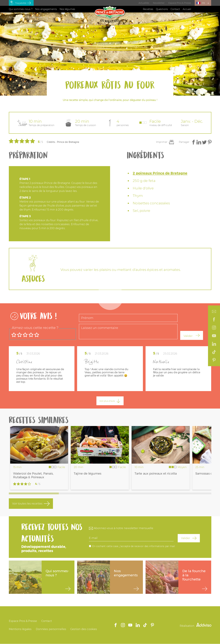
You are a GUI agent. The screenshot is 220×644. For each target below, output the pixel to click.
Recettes (148, 9)
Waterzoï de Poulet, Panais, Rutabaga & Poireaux (33, 475)
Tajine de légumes (88, 474)
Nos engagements (46, 9)
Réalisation (196, 626)
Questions (162, 9)
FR (203, 3)
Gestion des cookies (84, 629)
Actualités (144, 3)
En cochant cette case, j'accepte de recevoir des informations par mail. (134, 546)
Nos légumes (67, 9)
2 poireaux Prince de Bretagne (160, 173)
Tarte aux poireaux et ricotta (156, 474)
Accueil (187, 9)
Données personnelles (51, 629)
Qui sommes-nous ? (21, 9)
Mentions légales (20, 629)
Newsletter (159, 3)
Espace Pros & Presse (180, 3)
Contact (175, 9)
